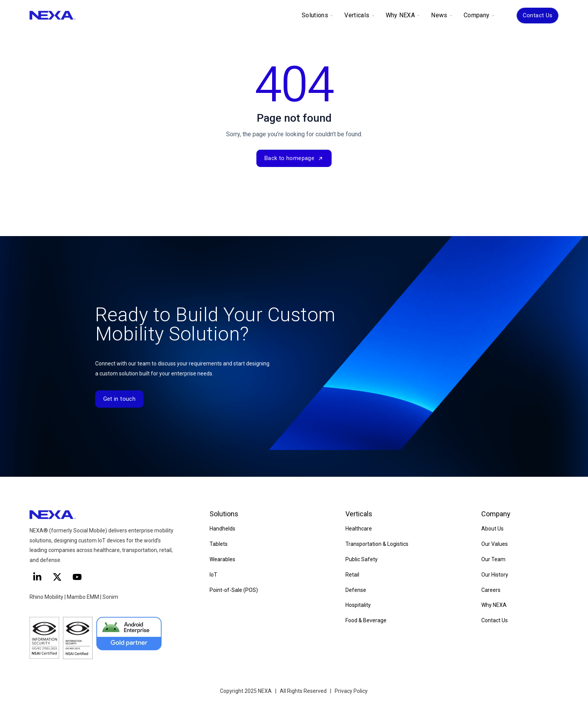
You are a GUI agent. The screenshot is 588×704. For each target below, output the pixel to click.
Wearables (222, 559)
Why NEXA (494, 605)
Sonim (110, 597)
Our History (495, 575)
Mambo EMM (83, 597)
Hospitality (358, 605)
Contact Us (538, 15)
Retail (352, 575)
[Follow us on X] (57, 577)
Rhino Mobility (46, 597)
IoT (213, 575)
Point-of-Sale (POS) (234, 590)
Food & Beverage (366, 620)
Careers (491, 590)
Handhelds (222, 529)
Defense (356, 590)
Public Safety (362, 559)
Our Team (493, 559)
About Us (492, 529)
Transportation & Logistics (377, 544)
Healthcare (359, 529)
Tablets (219, 544)
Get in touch (120, 399)
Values (499, 544)
